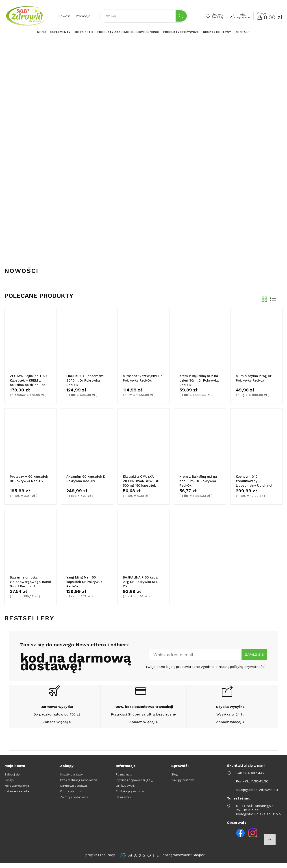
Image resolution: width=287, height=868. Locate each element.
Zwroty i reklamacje (74, 801)
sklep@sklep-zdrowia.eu (257, 794)
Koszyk (9, 784)
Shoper (199, 859)
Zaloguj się (12, 778)
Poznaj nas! (124, 778)
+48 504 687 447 (250, 777)
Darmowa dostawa (73, 790)
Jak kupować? (126, 790)
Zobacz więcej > (57, 726)
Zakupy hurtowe (183, 784)
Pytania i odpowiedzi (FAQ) (135, 784)
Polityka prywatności (130, 795)
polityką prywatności (248, 670)
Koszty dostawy (71, 778)
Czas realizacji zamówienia (79, 784)
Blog (174, 778)
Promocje (83, 16)
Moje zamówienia (17, 790)
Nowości (65, 16)
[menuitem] (41, 32)
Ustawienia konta (17, 795)
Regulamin (123, 801)
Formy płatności (72, 795)
